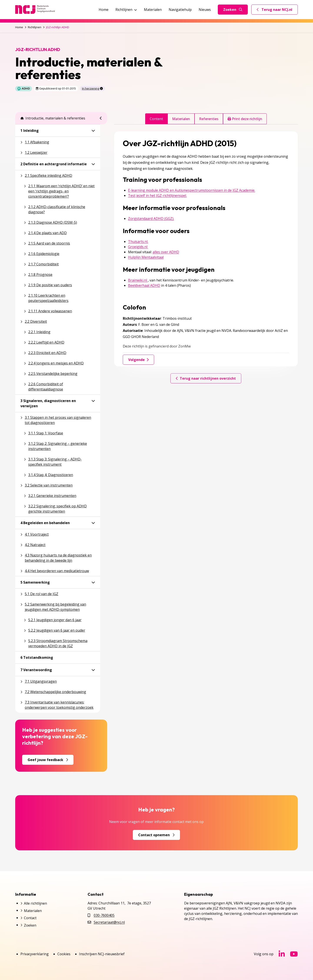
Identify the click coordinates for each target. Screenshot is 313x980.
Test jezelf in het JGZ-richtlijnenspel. (157, 195)
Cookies (64, 954)
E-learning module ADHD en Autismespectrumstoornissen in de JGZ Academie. (192, 190)
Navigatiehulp (180, 10)
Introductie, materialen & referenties (53, 118)
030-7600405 (104, 915)
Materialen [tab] (181, 119)
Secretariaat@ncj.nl (109, 922)
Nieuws (205, 10)
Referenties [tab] (209, 119)
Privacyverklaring (35, 954)
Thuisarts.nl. (138, 242)
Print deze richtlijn (245, 119)
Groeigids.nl (138, 247)
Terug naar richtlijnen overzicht (206, 378)
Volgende (138, 360)
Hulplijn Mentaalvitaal (146, 257)
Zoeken (233, 10)
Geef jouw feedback (48, 760)
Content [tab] (156, 119)
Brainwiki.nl (138, 280)
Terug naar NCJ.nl (277, 11)
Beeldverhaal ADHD (144, 285)
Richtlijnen (126, 10)
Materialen (153, 10)
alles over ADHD (166, 252)
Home (104, 10)
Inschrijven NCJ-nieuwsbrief (102, 954)
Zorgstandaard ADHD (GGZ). (151, 219)
